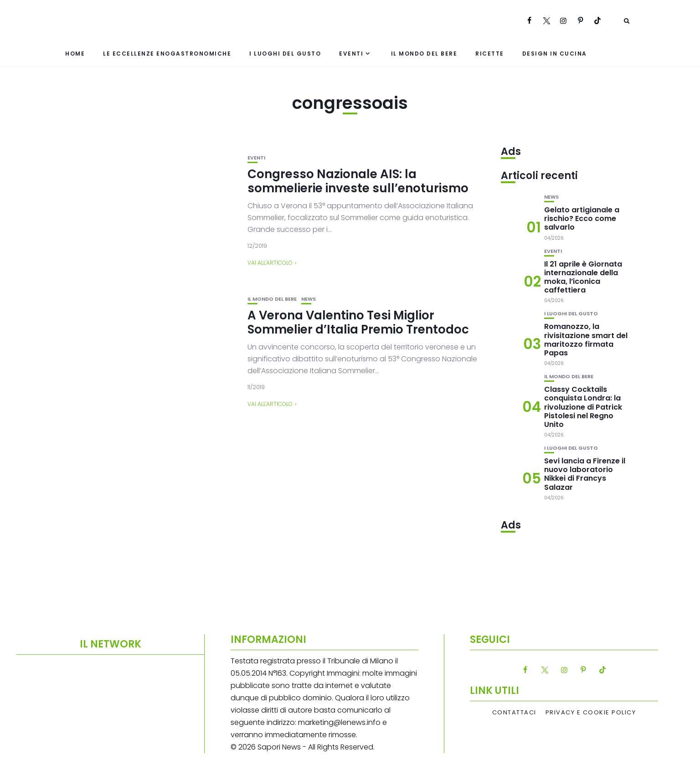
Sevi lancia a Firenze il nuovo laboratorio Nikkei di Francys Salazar (585, 474)
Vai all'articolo (270, 263)
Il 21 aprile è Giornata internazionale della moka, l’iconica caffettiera (583, 277)
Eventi (351, 54)
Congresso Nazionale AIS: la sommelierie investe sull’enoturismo (358, 181)
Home (75, 54)
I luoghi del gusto (285, 54)
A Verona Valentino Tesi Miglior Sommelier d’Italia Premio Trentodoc (358, 322)
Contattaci (514, 713)
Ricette (490, 54)
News (309, 299)
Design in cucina (555, 54)
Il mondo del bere (424, 54)
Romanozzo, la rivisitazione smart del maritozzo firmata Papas (586, 340)
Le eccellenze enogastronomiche (167, 54)
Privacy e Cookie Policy (591, 713)
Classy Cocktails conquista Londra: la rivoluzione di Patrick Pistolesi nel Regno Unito (583, 407)
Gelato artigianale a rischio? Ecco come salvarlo (582, 218)
